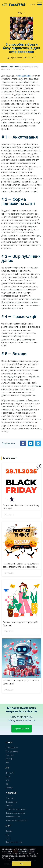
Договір (9, 759)
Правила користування (15, 813)
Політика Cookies (13, 817)
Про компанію (11, 802)
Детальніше (8, 858)
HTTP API (9, 773)
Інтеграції (9, 755)
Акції (7, 835)
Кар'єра (9, 806)
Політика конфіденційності (16, 820)
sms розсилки (24, 76)
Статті (22, 13)
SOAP (8, 780)
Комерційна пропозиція (15, 809)
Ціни (7, 762)
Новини (9, 831)
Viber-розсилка (12, 751)
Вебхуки (9, 788)
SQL (7, 784)
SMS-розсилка (12, 748)
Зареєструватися (21, 729)
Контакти (9, 798)
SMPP (8, 777)
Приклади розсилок (14, 842)
